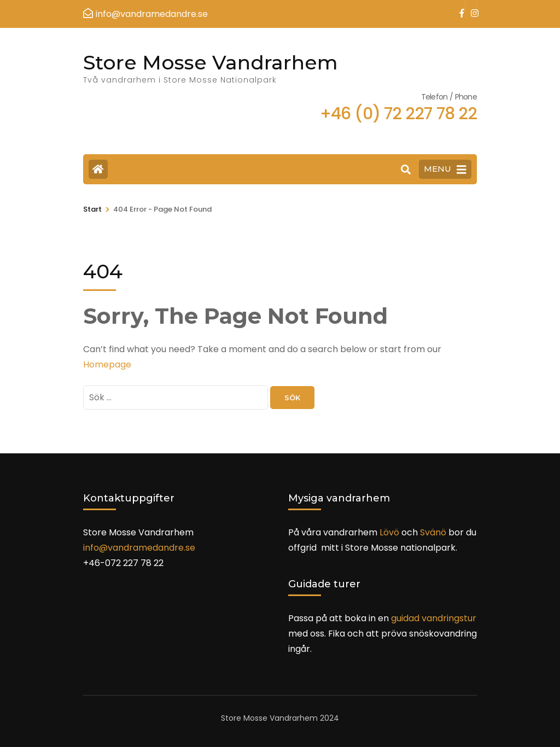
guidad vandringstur (434, 618)
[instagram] (471, 6)
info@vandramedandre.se (139, 548)
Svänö (433, 532)
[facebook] (459, 6)
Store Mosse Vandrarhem (211, 62)
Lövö (389, 532)
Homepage (107, 364)
